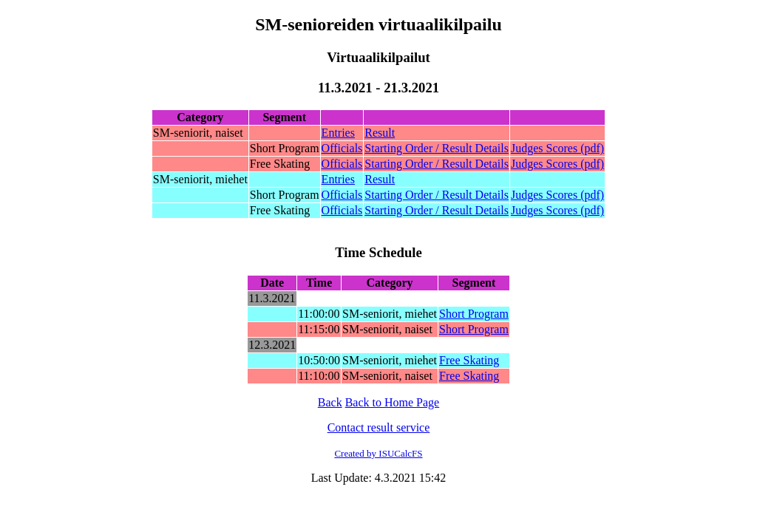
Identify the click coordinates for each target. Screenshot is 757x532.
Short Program (474, 314)
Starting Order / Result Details (437, 148)
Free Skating (469, 360)
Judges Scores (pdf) (557, 148)
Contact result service (379, 427)
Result (380, 133)
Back (330, 402)
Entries (338, 133)
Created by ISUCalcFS (378, 453)
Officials (342, 148)
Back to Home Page (393, 402)
